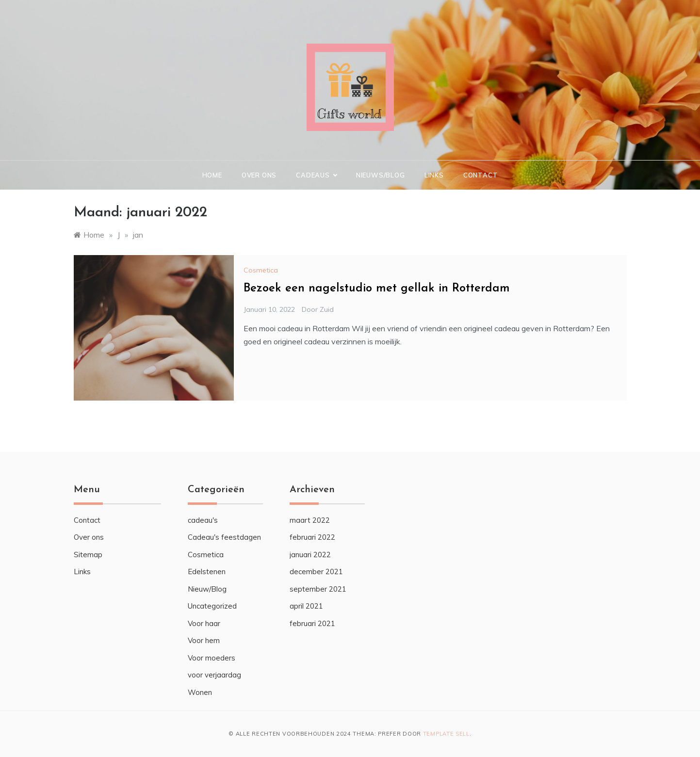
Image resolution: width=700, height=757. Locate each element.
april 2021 (306, 606)
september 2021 (318, 589)
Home (212, 175)
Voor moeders (212, 658)
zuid (327, 309)
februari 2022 (312, 537)
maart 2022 (310, 520)
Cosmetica (261, 270)
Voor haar (204, 623)
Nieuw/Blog (207, 589)
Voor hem (204, 640)
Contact (481, 175)
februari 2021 (312, 623)
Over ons (259, 175)
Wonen (200, 692)
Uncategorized (212, 606)
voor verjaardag (214, 675)
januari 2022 (310, 555)
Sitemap (88, 555)
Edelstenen (207, 572)
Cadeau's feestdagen (224, 537)
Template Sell (446, 734)
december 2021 (316, 572)
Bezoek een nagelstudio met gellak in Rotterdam (377, 289)
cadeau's (203, 520)
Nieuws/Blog (381, 175)
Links (434, 175)
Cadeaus (316, 175)
